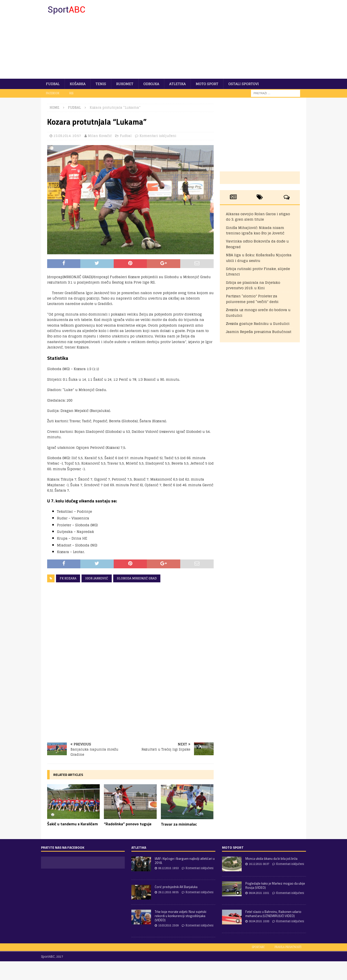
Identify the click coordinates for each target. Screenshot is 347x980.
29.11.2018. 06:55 (168, 892)
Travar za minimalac (179, 824)
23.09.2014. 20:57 (67, 136)
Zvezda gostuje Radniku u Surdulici (258, 324)
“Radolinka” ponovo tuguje (128, 824)
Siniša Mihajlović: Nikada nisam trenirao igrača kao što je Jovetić (255, 230)
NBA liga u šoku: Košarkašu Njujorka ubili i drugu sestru (259, 258)
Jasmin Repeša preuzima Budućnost (259, 332)
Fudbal (53, 84)
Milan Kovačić (100, 136)
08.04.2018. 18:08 (259, 921)
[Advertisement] (216, 39)
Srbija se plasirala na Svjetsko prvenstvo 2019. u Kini (253, 285)
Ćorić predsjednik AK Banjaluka (176, 887)
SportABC (258, 947)
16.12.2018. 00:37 (259, 864)
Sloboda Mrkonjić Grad (137, 578)
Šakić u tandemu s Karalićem (73, 824)
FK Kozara (68, 578)
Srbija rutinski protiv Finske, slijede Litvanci (258, 271)
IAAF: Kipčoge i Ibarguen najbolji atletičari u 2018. (185, 861)
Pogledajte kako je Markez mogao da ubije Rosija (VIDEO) (275, 885)
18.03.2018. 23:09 (168, 925)
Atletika (177, 84)
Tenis (101, 84)
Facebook (53, 93)
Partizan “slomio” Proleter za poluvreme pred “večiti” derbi (252, 299)
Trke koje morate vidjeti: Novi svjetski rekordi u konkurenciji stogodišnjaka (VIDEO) (180, 916)
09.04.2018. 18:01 (259, 893)
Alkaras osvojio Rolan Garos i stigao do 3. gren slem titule (258, 217)
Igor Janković (97, 578)
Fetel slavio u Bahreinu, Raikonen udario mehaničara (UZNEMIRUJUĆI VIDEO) (273, 914)
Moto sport (207, 84)
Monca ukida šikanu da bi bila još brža (271, 859)
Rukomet (125, 84)
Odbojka (151, 84)
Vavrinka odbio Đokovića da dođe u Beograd (257, 244)
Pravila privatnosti (288, 947)
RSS (71, 93)
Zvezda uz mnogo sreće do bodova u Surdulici (258, 312)
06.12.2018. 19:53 (168, 868)
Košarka (78, 84)
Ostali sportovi (244, 84)
